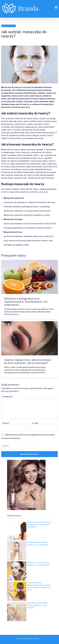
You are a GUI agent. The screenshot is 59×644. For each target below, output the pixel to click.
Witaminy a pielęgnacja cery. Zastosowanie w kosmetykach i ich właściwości (26, 302)
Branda (20, 639)
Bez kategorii (9, 26)
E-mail (36, 423)
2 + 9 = (6, 446)
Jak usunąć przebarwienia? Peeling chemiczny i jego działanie (38, 605)
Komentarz (8, 397)
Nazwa (6, 423)
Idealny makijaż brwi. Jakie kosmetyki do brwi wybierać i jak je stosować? (28, 361)
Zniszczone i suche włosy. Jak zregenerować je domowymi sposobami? (39, 524)
